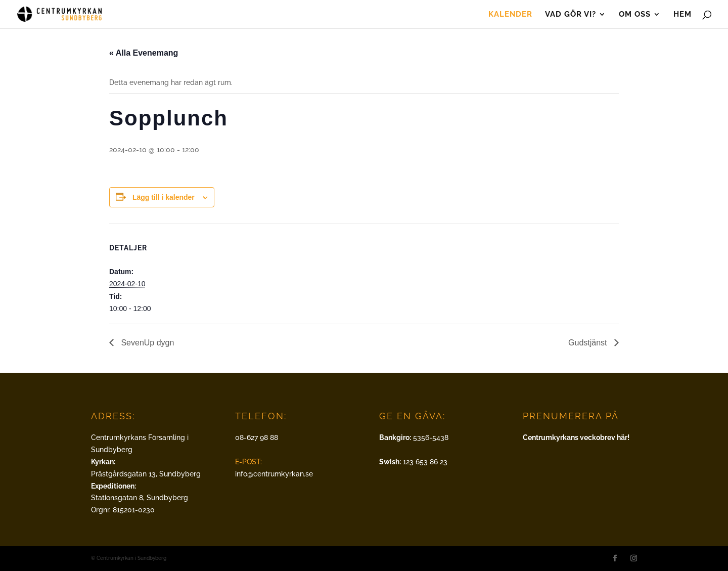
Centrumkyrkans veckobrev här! (576, 437)
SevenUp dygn (146, 343)
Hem (682, 15)
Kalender (510, 15)
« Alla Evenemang (144, 53)
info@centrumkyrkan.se (274, 474)
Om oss (635, 15)
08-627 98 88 (257, 437)
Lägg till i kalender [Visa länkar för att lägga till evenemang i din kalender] (164, 197)
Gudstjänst (589, 343)
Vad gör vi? (571, 15)
